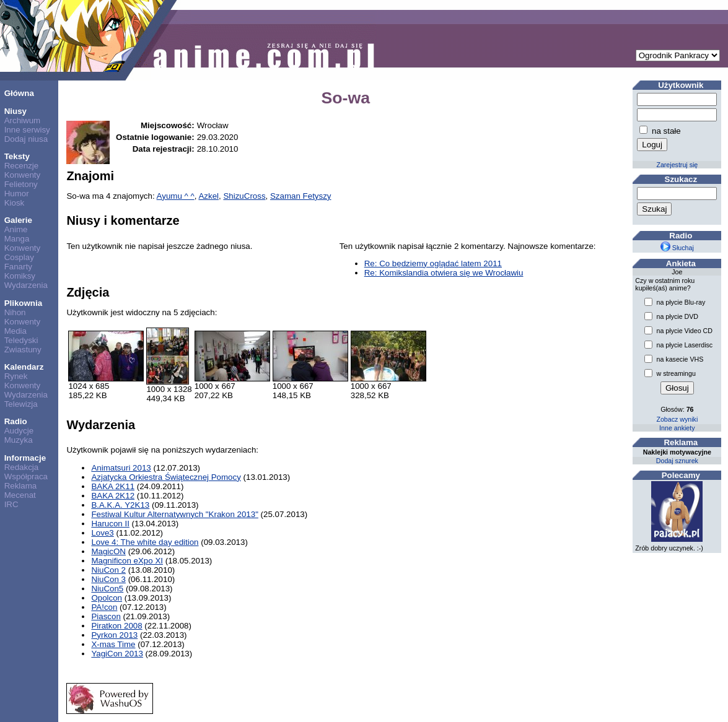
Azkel (208, 196)
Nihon (15, 312)
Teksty (17, 156)
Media (15, 331)
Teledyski (21, 340)
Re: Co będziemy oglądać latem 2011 (433, 263)
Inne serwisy (27, 130)
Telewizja (21, 404)
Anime (16, 229)
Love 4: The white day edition (145, 542)
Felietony (21, 184)
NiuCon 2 (108, 570)
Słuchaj (677, 248)
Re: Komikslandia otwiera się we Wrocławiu (444, 273)
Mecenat (20, 495)
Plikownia (23, 303)
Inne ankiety (677, 428)
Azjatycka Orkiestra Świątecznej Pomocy (166, 477)
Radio (16, 421)
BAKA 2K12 (113, 496)
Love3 (102, 533)
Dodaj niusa (26, 139)
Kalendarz (24, 367)
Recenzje (22, 166)
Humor (17, 194)
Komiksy (20, 276)
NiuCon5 (107, 589)
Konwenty (23, 175)
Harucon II (110, 524)
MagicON (108, 551)
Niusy (15, 111)
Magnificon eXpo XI (127, 561)
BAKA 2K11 (113, 486)
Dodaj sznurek (677, 461)
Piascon (106, 616)
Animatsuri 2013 (121, 468)
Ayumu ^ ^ (176, 196)
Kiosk (15, 203)
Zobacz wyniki (677, 419)
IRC (11, 504)
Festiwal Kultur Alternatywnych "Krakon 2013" (175, 514)
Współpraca (26, 476)
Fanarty (18, 267)
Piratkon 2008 (116, 626)
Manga (17, 239)
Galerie (18, 220)
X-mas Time (113, 644)
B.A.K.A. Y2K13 (120, 505)
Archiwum (23, 120)
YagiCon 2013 (117, 654)
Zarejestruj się (677, 165)
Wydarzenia (26, 285)
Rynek (16, 376)
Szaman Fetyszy (301, 196)
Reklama (21, 486)
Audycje (19, 431)
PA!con (104, 607)
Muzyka (19, 440)
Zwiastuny (23, 350)
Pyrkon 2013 (114, 635)
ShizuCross (244, 196)
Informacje (25, 458)
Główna (19, 93)
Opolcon (107, 598)
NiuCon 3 (108, 579)
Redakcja (22, 467)
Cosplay (19, 257)
